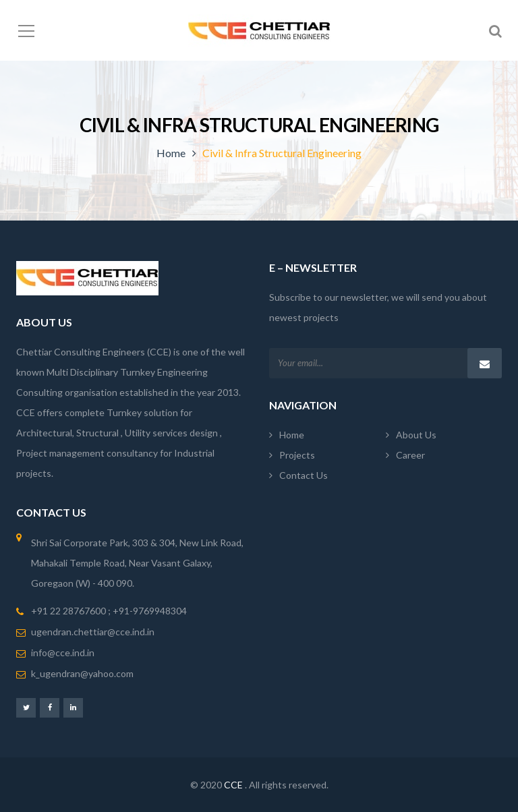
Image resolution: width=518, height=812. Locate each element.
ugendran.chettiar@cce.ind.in (93, 632)
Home (171, 153)
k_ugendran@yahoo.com (82, 673)
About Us (416, 435)
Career (410, 455)
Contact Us (304, 475)
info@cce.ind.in (63, 652)
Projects (297, 455)
